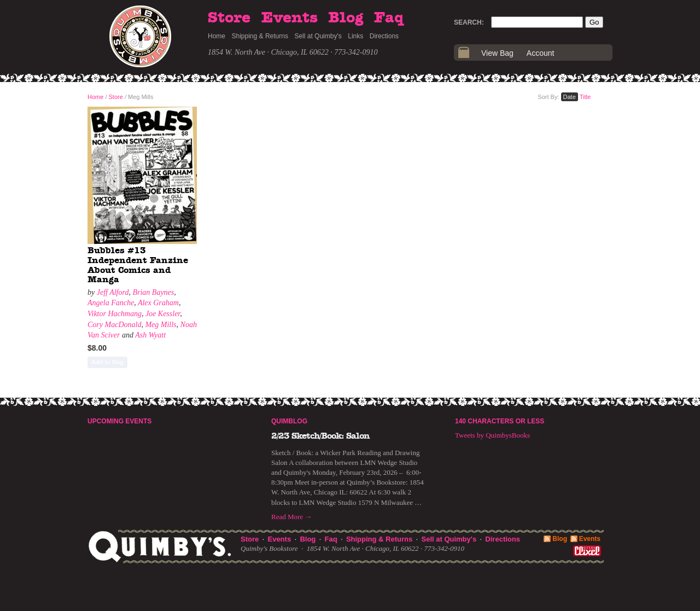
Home (217, 36)
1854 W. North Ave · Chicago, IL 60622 (268, 52)
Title (585, 97)
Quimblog (289, 421)
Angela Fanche (111, 303)
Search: (469, 22)
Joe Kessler (163, 314)
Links (355, 36)
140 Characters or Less (500, 421)
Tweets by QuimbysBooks (492, 435)
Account (541, 53)
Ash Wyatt (150, 335)
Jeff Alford (113, 292)
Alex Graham (158, 303)
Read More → (291, 517)
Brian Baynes (153, 292)
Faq (389, 18)
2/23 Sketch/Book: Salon (320, 436)
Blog (346, 18)
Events (290, 18)
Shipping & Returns (260, 36)
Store (229, 18)
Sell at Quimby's (318, 36)
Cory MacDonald (114, 325)
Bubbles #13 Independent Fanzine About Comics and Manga (138, 265)
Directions (384, 36)
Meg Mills (161, 325)
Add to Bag (107, 362)
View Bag (497, 53)
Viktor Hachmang (115, 314)
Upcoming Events (119, 421)
